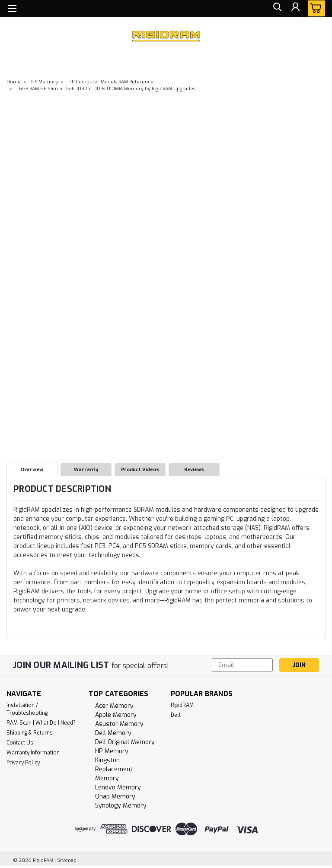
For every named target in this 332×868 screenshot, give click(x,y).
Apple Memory (116, 715)
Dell (176, 715)
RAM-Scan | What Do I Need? (41, 723)
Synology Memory (121, 806)
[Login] (295, 9)
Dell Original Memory (125, 742)
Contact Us (20, 743)
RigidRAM (182, 705)
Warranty (86, 470)
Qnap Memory (115, 797)
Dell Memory (113, 733)
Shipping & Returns (30, 733)
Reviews (194, 470)
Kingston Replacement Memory (114, 769)
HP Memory (45, 82)
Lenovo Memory (118, 787)
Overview (32, 470)
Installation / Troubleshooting (27, 709)
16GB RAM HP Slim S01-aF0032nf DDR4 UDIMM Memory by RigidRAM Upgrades (106, 89)
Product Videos (140, 470)
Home (14, 82)
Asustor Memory (119, 724)
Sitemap (67, 860)
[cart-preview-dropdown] (314, 8)
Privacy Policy (23, 763)
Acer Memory (114, 706)
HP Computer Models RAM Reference (111, 82)
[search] (275, 9)
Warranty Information (33, 753)
